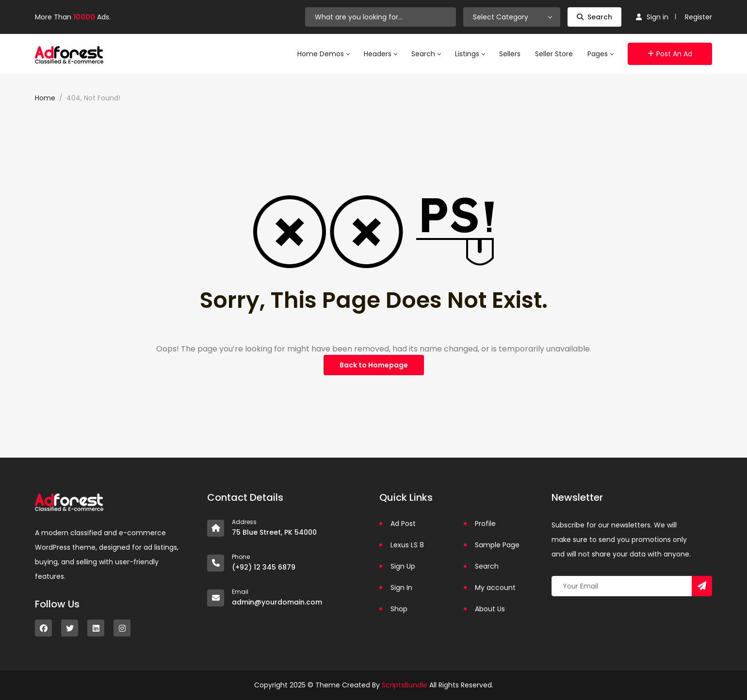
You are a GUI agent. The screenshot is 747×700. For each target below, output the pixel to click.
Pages (600, 54)
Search (594, 17)
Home (45, 98)
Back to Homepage (374, 365)
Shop (399, 609)
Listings (470, 54)
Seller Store (554, 54)
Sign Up (403, 566)
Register (698, 17)
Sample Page (497, 545)
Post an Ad (670, 54)
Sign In (401, 588)
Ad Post (403, 524)
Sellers (510, 54)
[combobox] (512, 17)
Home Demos (323, 54)
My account (495, 588)
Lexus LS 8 (407, 545)
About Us (490, 609)
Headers (380, 54)
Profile (485, 524)
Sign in (652, 17)
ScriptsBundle (405, 685)
